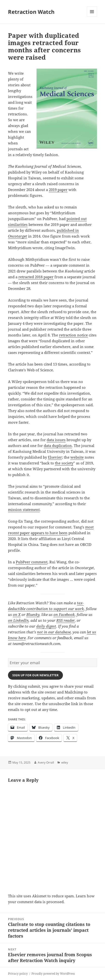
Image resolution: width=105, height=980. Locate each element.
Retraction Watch (31, 12)
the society (64, 463)
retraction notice (73, 335)
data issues (56, 440)
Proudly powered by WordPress (53, 974)
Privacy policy (18, 974)
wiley (65, 762)
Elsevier (55, 457)
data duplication (58, 446)
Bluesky (33, 614)
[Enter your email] (52, 663)
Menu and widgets (92, 17)
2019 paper (58, 190)
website (77, 457)
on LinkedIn (18, 620)
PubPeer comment (32, 562)
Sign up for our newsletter (35, 675)
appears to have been (49, 533)
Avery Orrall (46, 762)
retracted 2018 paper (36, 277)
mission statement (24, 510)
